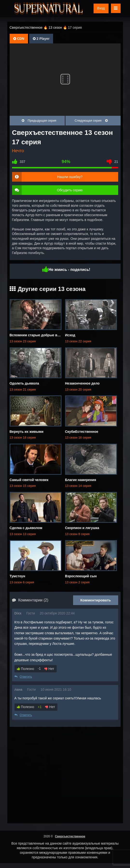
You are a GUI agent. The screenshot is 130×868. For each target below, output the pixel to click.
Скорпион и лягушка (82, 528)
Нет (49, 669)
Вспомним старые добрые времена (40, 335)
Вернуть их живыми (27, 432)
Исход (70, 335)
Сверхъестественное (70, 836)
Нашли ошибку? (70, 177)
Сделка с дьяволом (26, 528)
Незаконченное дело (82, 383)
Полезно (26, 669)
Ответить (23, 677)
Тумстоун (17, 576)
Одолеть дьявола (24, 383)
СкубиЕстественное (82, 432)
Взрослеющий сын (81, 576)
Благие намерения (81, 480)
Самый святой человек (29, 480)
